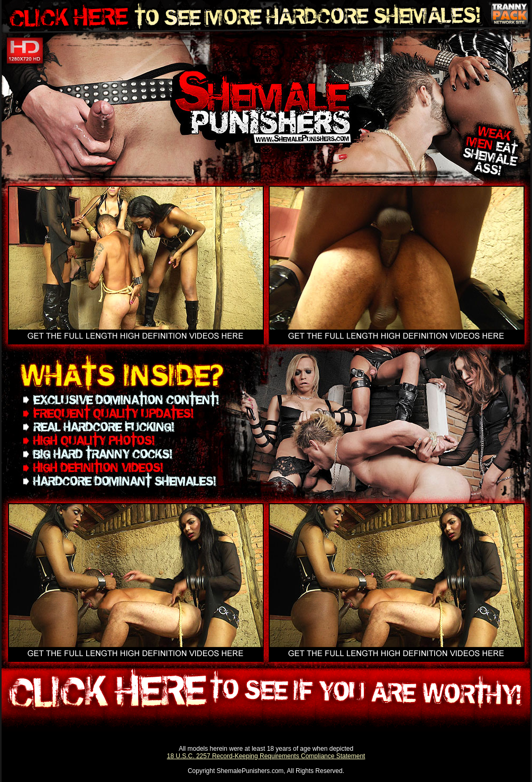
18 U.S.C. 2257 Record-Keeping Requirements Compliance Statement (266, 756)
